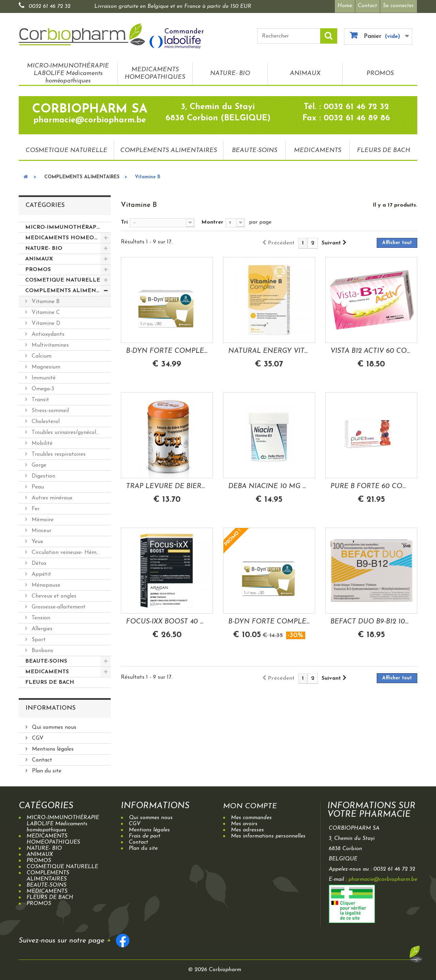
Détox (38, 562)
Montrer (212, 221)
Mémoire (42, 518)
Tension (40, 617)
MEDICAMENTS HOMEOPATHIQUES (155, 72)
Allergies (41, 628)
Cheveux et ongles (53, 595)
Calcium (41, 355)
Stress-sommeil (49, 409)
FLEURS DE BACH (384, 149)
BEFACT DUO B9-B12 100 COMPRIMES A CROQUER (371, 620)
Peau (37, 486)
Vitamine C (45, 311)
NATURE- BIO (230, 72)
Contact (367, 6)
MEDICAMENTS (318, 149)
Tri (124, 221)
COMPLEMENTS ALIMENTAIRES (169, 149)
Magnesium (45, 366)
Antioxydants (47, 333)
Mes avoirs (244, 823)
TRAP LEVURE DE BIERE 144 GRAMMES (167, 485)
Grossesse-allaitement (58, 606)
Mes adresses (247, 829)
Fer (35, 508)
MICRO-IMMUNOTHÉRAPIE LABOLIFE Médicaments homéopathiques (68, 72)
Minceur (41, 529)
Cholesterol (45, 420)
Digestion (43, 475)
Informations (51, 707)
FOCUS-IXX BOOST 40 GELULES (167, 620)
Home (342, 6)
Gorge (38, 464)
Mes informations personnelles (268, 835)
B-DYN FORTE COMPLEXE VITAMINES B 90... (167, 349)
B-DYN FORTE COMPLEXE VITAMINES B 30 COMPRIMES (269, 620)
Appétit (41, 573)
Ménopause (45, 584)
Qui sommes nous (53, 726)
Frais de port (145, 835)
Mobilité (41, 442)
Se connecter (398, 6)
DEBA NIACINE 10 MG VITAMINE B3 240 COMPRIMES (269, 485)
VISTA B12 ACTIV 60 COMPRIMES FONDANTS (371, 349)
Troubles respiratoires (58, 453)
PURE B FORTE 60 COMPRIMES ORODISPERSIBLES (371, 485)
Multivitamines (49, 344)
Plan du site (46, 770)
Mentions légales (52, 748)
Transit (40, 398)
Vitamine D (45, 322)
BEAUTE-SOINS (255, 149)
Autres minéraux (51, 497)
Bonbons (42, 649)
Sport (38, 638)
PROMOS (380, 72)
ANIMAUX (305, 72)
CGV (37, 737)
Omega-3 (42, 388)
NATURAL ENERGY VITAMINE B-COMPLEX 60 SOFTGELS (269, 349)
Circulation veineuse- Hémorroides (70, 551)
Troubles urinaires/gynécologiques (70, 431)
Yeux (36, 540)
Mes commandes (251, 816)
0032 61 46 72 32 (50, 6)
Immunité (43, 377)
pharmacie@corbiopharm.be (383, 878)
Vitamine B (45, 300)
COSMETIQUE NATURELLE (66, 149)
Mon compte (254, 805)
